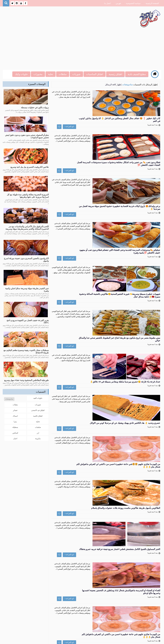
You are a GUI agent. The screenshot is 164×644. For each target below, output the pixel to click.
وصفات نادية (135, 640)
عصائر (15, 410)
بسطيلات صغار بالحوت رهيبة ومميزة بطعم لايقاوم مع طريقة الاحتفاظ (26, 351)
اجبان (15, 438)
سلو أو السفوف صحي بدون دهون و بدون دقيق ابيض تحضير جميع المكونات (27, 136)
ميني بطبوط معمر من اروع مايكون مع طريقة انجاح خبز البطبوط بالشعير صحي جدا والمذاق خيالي (86, 248)
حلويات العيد (38, 398)
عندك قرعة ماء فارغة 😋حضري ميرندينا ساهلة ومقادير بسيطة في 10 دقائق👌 (87, 278)
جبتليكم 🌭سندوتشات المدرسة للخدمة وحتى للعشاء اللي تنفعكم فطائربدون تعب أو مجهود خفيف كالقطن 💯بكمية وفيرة (89, 186)
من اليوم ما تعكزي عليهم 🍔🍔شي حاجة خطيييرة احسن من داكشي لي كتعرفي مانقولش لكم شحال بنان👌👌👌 (86, 340)
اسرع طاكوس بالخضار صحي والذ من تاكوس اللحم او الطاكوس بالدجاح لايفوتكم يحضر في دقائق (86, 526)
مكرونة (38, 438)
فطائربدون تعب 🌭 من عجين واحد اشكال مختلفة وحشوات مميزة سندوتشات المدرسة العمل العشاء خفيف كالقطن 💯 (89, 124)
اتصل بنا (106, 3)
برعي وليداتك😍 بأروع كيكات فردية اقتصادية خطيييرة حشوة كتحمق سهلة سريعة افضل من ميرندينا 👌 (85, 155)
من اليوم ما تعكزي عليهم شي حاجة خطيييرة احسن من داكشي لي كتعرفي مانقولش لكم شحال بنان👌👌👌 (85, 464)
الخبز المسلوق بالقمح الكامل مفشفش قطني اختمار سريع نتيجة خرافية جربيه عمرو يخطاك (86, 402)
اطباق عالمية (38, 415)
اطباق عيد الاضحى (38, 410)
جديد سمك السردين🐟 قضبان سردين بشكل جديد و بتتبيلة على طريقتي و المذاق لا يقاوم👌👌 (85, 495)
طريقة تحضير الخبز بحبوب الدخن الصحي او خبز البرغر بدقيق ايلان (88, 586)
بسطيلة (15, 427)
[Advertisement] (83, 48)
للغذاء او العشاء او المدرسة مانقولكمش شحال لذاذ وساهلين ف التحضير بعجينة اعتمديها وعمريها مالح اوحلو (86, 433)
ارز (38, 432)
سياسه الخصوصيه (132, 3)
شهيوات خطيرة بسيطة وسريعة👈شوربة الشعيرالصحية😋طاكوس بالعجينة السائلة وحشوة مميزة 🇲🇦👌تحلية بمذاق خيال (88, 217)
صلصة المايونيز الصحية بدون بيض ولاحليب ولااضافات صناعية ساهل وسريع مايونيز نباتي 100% (85, 557)
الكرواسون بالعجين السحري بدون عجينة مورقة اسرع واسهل (26, 260)
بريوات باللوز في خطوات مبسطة (35, 108)
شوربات (38, 404)
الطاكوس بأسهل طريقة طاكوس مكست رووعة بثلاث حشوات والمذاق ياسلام (87, 371)
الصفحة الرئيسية (151, 3)
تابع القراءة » (111, 110)
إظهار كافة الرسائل (113, 85)
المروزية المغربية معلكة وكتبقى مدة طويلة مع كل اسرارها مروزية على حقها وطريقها (28, 196)
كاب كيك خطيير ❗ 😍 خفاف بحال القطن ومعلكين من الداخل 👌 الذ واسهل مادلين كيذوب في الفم (87, 93)
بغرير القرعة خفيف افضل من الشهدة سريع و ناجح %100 (28, 321)
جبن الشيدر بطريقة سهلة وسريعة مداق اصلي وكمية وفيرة (27, 290)
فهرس (117, 3)
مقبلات (15, 404)
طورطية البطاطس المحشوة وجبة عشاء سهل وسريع (26, 380)
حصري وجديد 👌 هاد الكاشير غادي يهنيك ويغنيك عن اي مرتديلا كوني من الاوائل (86, 309)
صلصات (38, 427)
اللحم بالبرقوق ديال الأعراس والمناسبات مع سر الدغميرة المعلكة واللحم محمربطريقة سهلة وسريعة (27, 228)
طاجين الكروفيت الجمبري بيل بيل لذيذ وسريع (30, 167)
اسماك (15, 415)
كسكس (15, 432)
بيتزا (15, 421)
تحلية (38, 421)
